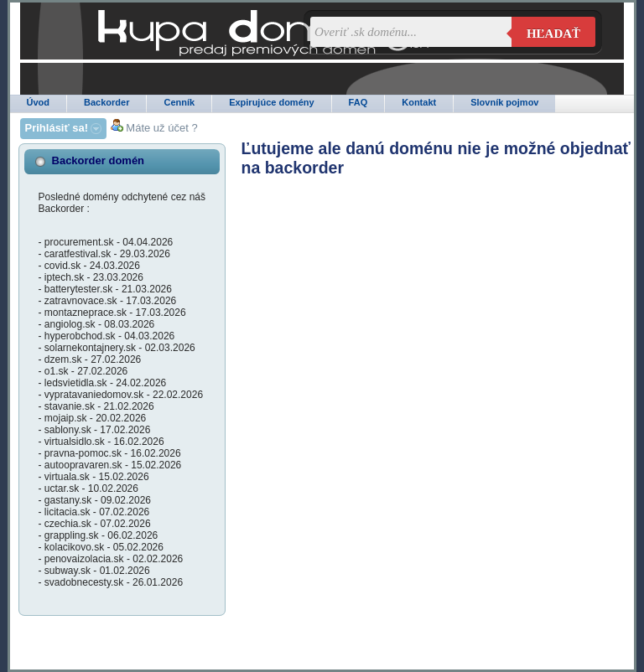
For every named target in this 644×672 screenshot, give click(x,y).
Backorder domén (99, 160)
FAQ (358, 102)
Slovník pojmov (504, 102)
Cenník (179, 102)
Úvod (39, 102)
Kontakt (419, 102)
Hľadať (553, 34)
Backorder (106, 102)
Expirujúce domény (271, 102)
